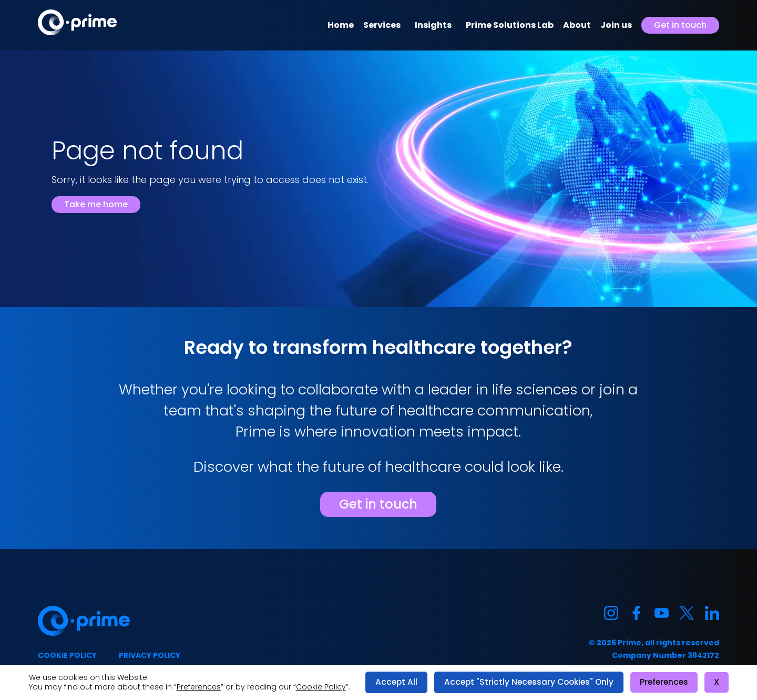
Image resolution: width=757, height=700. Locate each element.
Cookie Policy (321, 687)
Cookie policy (67, 655)
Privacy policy (150, 655)
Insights (433, 25)
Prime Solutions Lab (510, 25)
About (577, 25)
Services (382, 25)
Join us (616, 25)
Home (341, 25)
